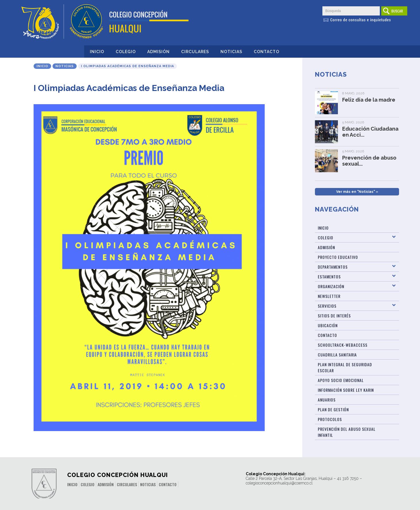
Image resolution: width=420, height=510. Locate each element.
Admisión (158, 52)
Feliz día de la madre (369, 100)
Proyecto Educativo (338, 257)
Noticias (231, 52)
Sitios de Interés (334, 316)
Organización (331, 286)
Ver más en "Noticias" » (357, 192)
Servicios (327, 306)
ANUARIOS (327, 400)
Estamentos (329, 277)
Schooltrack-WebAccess (343, 345)
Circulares (195, 52)
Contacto (267, 52)
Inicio (97, 52)
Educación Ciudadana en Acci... (370, 132)
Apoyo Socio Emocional (341, 380)
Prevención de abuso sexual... (369, 161)
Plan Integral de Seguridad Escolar (345, 367)
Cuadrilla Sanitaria (337, 355)
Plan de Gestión (333, 409)
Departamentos (333, 267)
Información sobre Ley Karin (346, 390)
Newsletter (329, 296)
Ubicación (328, 325)
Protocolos (330, 419)
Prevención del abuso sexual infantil (347, 432)
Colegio (126, 52)
